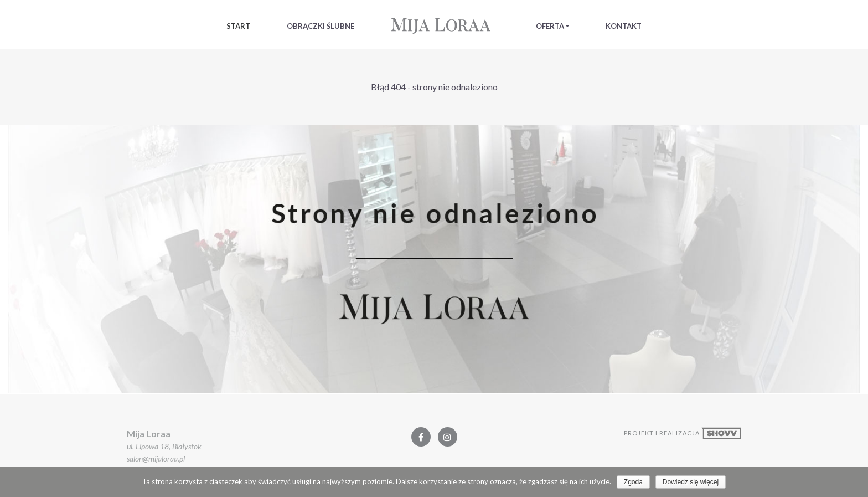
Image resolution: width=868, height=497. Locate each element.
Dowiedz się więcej (691, 482)
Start (238, 26)
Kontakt (624, 26)
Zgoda (633, 482)
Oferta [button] (550, 26)
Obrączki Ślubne (321, 26)
